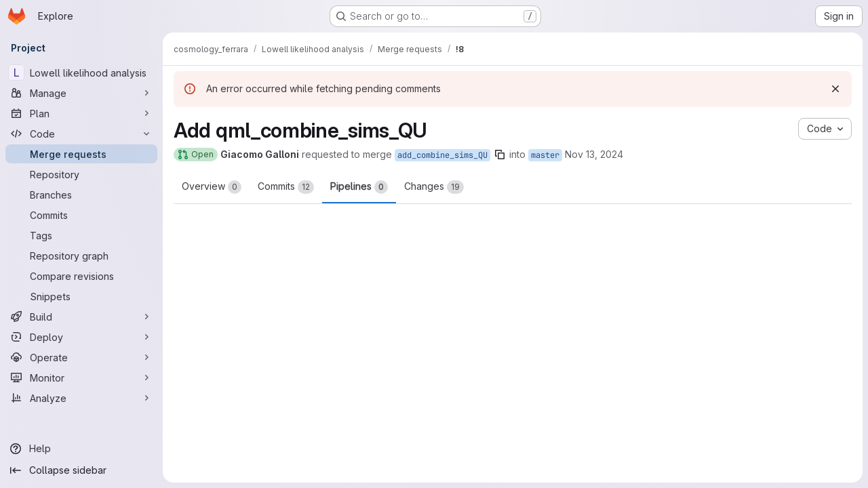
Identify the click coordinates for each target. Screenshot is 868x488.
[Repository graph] (81, 256)
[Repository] (81, 174)
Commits (286, 187)
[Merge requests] (81, 154)
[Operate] (81, 357)
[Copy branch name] (500, 155)
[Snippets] (81, 296)
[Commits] (81, 215)
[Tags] (81, 235)
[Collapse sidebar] (81, 470)
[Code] (81, 134)
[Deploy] (81, 337)
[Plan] (81, 113)
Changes (434, 187)
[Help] (81, 449)
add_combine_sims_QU (442, 155)
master (545, 155)
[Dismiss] (835, 89)
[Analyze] (81, 398)
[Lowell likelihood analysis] (81, 73)
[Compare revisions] (81, 276)
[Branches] (81, 195)
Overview (212, 187)
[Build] (81, 317)
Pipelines (359, 187)
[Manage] (81, 93)
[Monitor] (81, 378)
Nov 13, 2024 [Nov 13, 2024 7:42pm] (594, 154)
